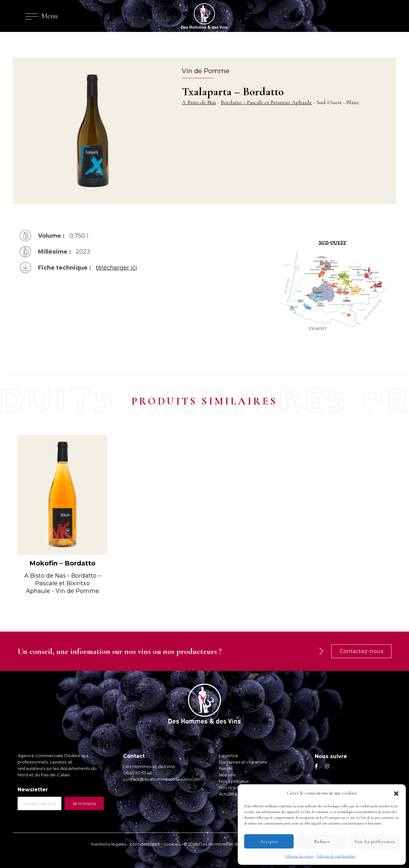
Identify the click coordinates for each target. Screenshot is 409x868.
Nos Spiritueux (234, 781)
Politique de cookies (299, 856)
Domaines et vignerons (243, 762)
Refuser (322, 841)
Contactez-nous (361, 651)
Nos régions (231, 787)
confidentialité (145, 844)
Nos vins (227, 775)
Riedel (226, 768)
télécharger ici (116, 268)
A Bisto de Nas (199, 102)
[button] (396, 793)
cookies (172, 844)
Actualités (229, 794)
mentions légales (108, 844)
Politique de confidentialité (336, 856)
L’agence (228, 756)
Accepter (269, 841)
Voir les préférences (374, 841)
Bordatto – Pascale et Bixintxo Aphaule (266, 102)
